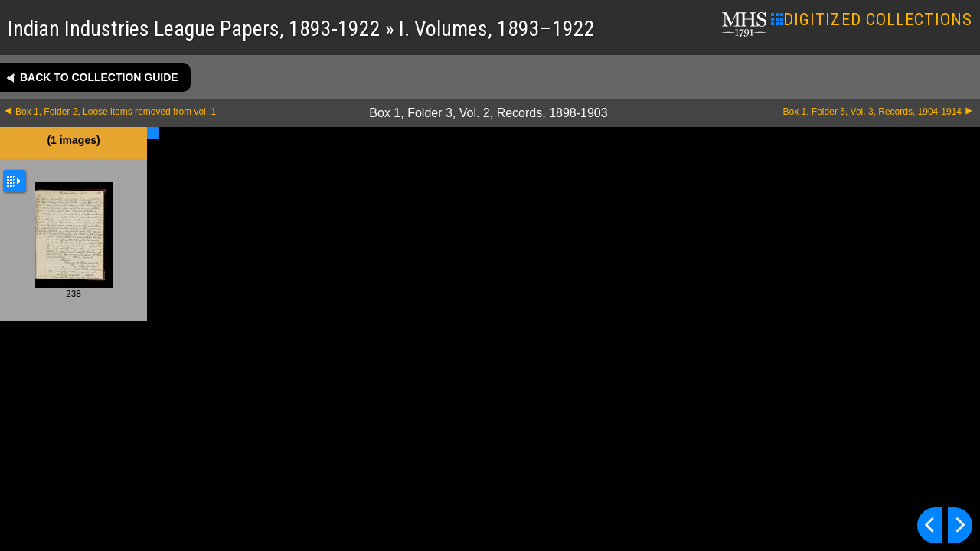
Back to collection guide (99, 77)
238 (74, 240)
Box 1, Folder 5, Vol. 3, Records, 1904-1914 (872, 112)
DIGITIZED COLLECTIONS (872, 20)
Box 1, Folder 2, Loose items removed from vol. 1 (116, 112)
